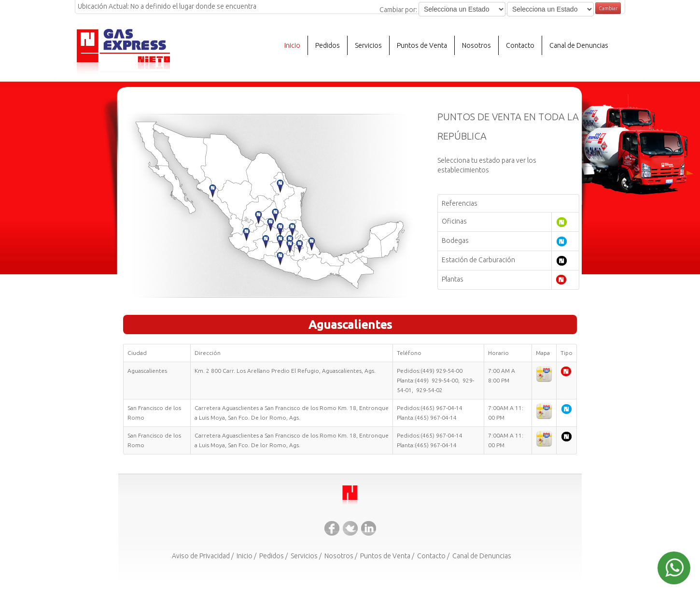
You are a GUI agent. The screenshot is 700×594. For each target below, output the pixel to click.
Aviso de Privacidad (201, 556)
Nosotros (339, 556)
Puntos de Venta (422, 45)
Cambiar (608, 8)
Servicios (304, 556)
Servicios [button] (368, 45)
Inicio (292, 45)
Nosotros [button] (476, 45)
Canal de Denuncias (579, 45)
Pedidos (328, 45)
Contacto (520, 45)
